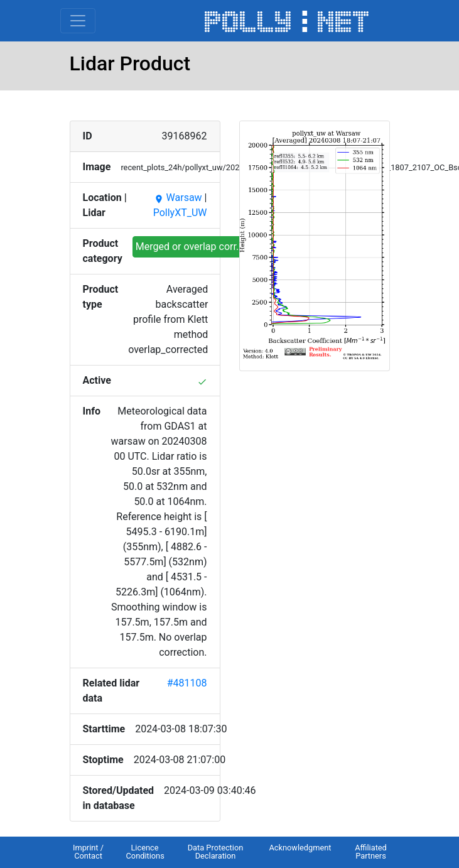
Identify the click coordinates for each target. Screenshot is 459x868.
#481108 (187, 683)
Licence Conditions (145, 852)
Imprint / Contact (88, 852)
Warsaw (178, 198)
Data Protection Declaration (216, 852)
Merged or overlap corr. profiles (205, 247)
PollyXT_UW (180, 213)
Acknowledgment (300, 848)
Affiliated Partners (371, 852)
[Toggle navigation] (78, 21)
